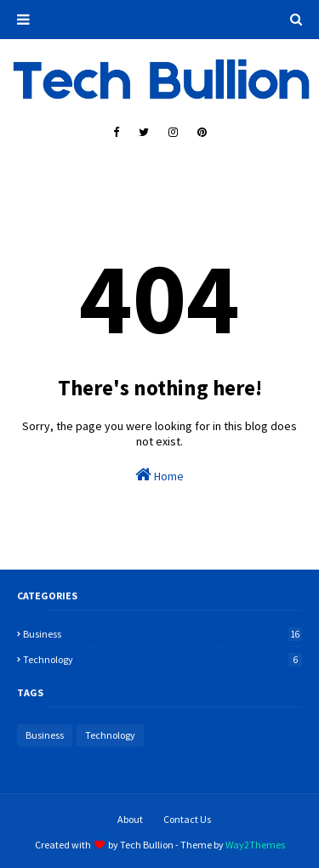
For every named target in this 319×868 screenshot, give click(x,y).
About (130, 819)
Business (162, 634)
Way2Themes (255, 845)
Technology (162, 659)
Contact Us (187, 819)
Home (159, 475)
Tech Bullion (147, 845)
